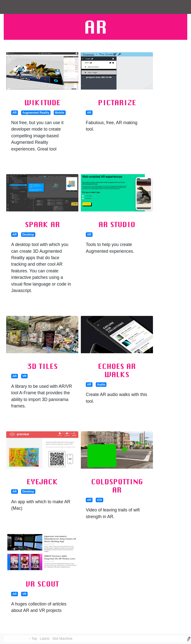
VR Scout (42, 584)
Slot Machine (62, 639)
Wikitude (42, 102)
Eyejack (42, 482)
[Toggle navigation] (11, 7)
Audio (101, 385)
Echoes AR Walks (117, 370)
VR (24, 376)
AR (15, 113)
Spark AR (42, 224)
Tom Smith (20, 639)
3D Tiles (42, 366)
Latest (45, 639)
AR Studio (117, 224)
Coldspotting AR (117, 486)
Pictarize (117, 102)
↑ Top (33, 639)
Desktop (28, 235)
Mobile (60, 113)
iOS (100, 500)
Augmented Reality (36, 113)
